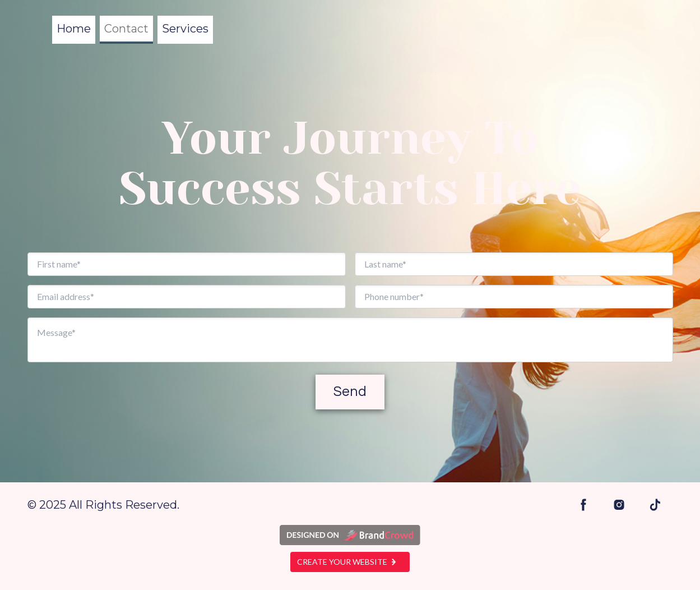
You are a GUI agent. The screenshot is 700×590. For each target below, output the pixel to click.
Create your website (350, 562)
